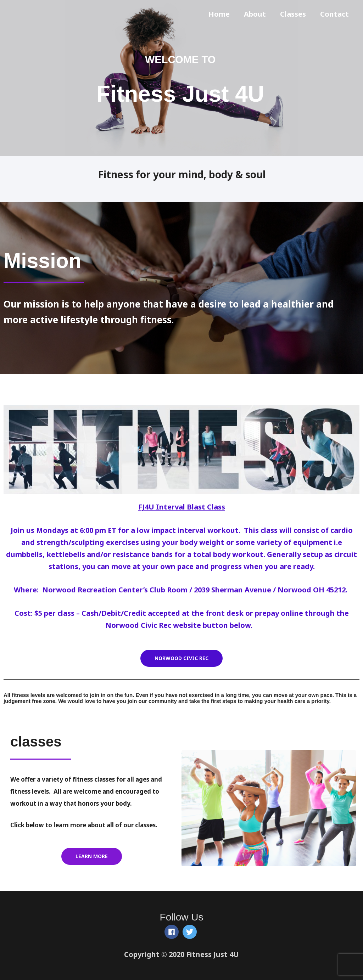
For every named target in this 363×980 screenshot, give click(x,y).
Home (219, 14)
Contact (334, 14)
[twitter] (191, 932)
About (255, 14)
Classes (293, 14)
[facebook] (173, 932)
